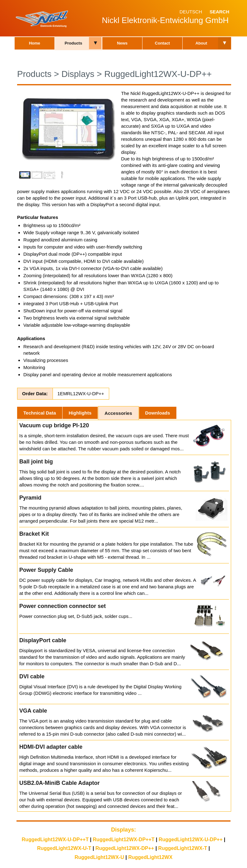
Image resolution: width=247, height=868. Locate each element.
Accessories (118, 413)
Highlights (80, 413)
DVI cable (32, 676)
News (122, 43)
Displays (78, 74)
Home (35, 43)
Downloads (158, 413)
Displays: (124, 830)
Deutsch (191, 12)
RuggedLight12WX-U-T (64, 848)
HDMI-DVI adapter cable (51, 747)
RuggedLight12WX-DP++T (124, 840)
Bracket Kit (34, 534)
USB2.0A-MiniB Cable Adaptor (59, 783)
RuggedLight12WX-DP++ (125, 848)
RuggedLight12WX (150, 857)
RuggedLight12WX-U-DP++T (55, 840)
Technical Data (40, 413)
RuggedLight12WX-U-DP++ (158, 74)
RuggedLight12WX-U (99, 857)
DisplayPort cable (43, 640)
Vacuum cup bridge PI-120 (54, 425)
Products (73, 43)
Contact (162, 43)
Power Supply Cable (46, 570)
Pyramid (30, 498)
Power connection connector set (63, 606)
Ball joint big (36, 462)
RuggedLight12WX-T (183, 848)
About (201, 43)
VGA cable (33, 711)
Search (219, 12)
